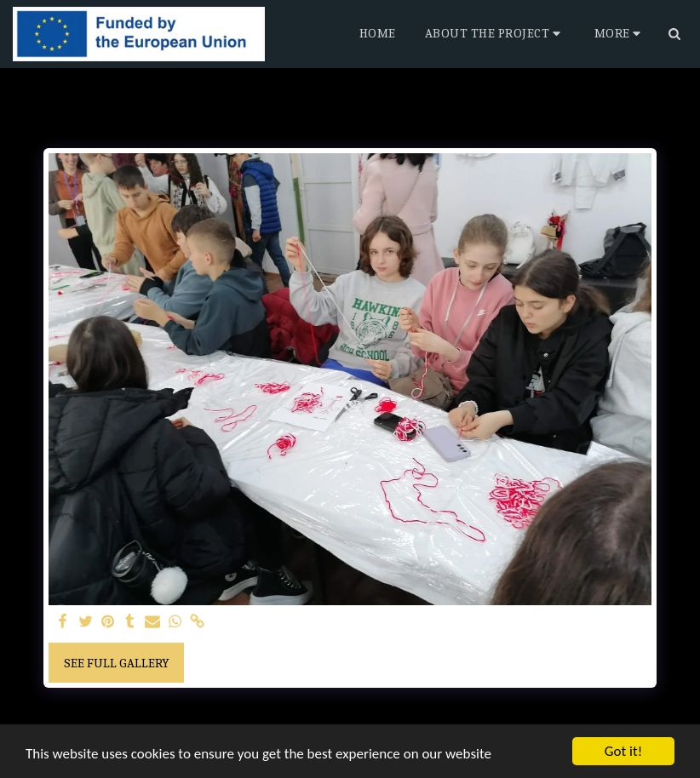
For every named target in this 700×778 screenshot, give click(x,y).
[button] (495, 34)
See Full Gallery (117, 663)
